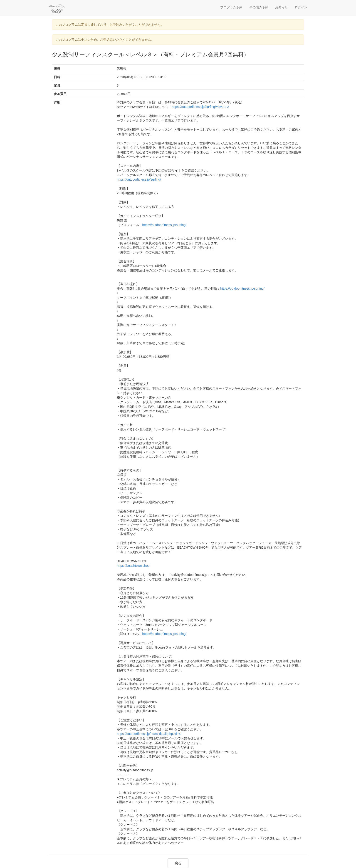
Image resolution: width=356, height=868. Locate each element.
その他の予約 (259, 7)
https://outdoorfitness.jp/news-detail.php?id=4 (149, 734)
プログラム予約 (231, 7)
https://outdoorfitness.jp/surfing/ (139, 179)
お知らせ (282, 7)
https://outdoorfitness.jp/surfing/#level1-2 (200, 107)
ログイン (301, 7)
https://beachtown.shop (133, 566)
